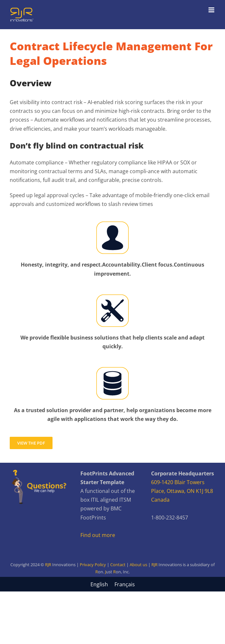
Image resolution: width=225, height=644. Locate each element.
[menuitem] (99, 584)
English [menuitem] (99, 584)
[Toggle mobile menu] (212, 10)
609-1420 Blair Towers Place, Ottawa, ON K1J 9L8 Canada (182, 491)
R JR (113, 572)
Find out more (98, 535)
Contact (118, 565)
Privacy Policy (93, 565)
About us (138, 565)
